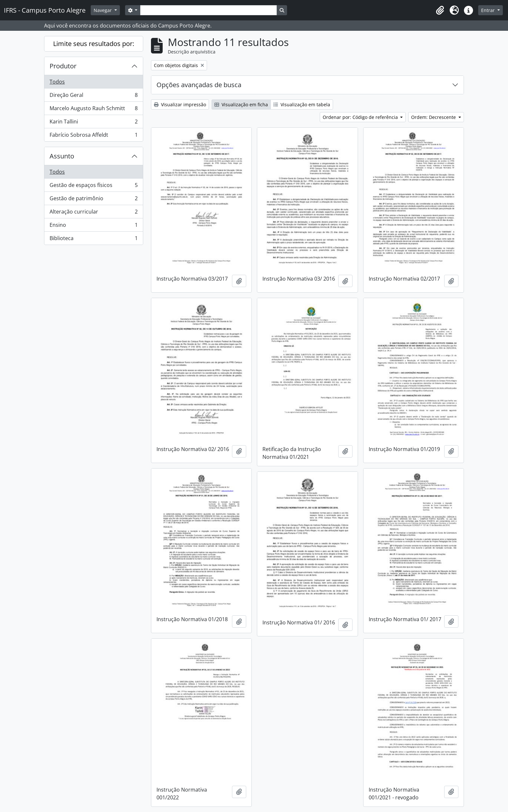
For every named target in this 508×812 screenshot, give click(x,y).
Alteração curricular (93, 213)
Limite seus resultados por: (94, 44)
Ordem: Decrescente (434, 117)
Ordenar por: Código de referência (361, 117)
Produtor (63, 66)
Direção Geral (93, 96)
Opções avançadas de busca (199, 85)
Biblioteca (93, 239)
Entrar (489, 10)
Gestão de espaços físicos (93, 186)
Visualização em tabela (302, 104)
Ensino (93, 226)
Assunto (62, 156)
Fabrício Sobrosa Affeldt (93, 136)
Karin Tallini (93, 123)
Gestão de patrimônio (93, 200)
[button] (440, 10)
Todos (57, 82)
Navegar (103, 10)
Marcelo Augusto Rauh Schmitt (93, 110)
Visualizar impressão (180, 104)
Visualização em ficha (241, 104)
